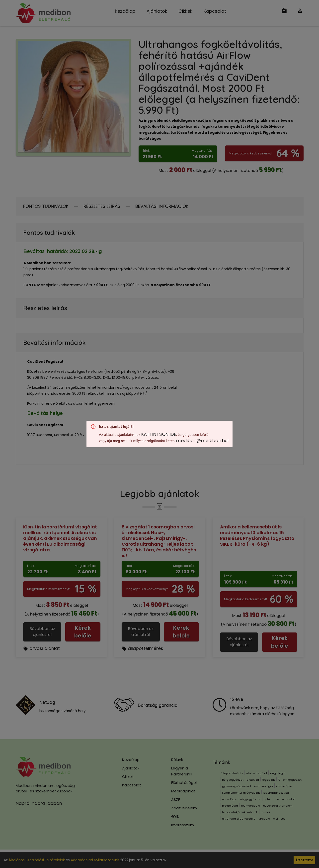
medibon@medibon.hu (202, 440)
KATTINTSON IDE (159, 434)
